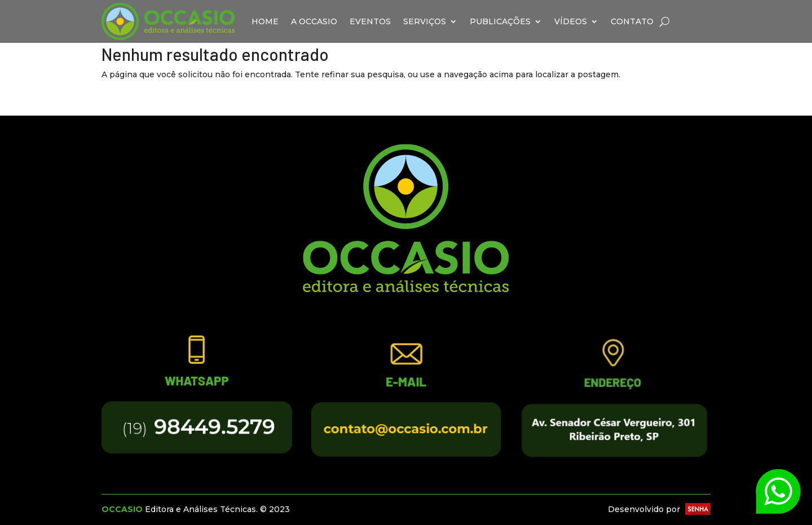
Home (265, 21)
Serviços (425, 21)
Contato (632, 21)
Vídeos (571, 21)
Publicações (500, 21)
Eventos (370, 21)
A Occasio (314, 21)
